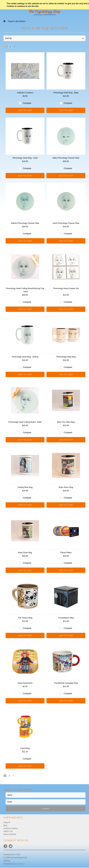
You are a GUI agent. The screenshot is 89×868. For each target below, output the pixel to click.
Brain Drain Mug (25, 552)
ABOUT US (8, 831)
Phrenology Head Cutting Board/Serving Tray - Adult (25, 290)
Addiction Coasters (25, 93)
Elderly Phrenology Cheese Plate (25, 223)
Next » (14, 47)
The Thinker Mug (25, 618)
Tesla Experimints (25, 683)
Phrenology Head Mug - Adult (25, 158)
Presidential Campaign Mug (66, 683)
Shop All (7, 822)
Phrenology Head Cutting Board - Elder (25, 422)
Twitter (11, 846)
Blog (5, 825)
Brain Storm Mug (66, 487)
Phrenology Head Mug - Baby (66, 93)
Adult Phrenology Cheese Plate (66, 223)
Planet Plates (66, 552)
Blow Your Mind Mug (66, 422)
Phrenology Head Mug (66, 357)
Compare (27, 103)
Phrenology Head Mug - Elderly (25, 357)
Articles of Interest (11, 828)
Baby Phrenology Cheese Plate (66, 158)
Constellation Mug (66, 618)
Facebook (5, 846)
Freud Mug (25, 748)
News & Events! (10, 834)
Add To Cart (25, 110)
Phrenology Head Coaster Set (66, 288)
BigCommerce (19, 864)
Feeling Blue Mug (25, 487)
